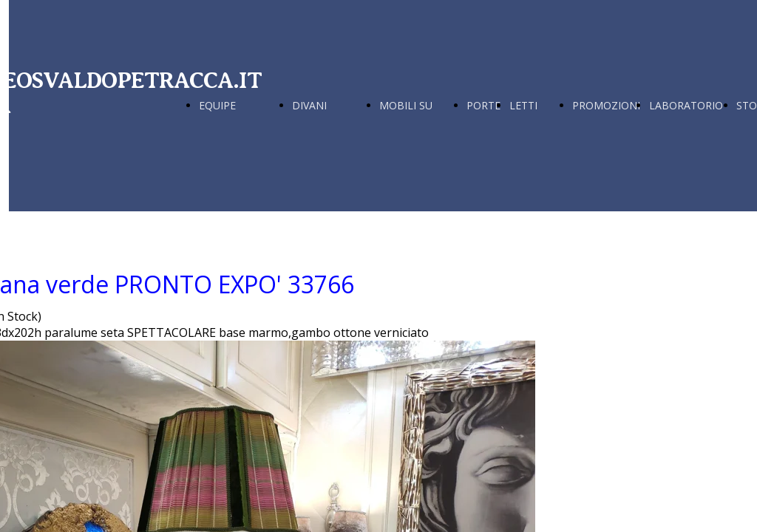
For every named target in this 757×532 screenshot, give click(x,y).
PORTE (483, 105)
